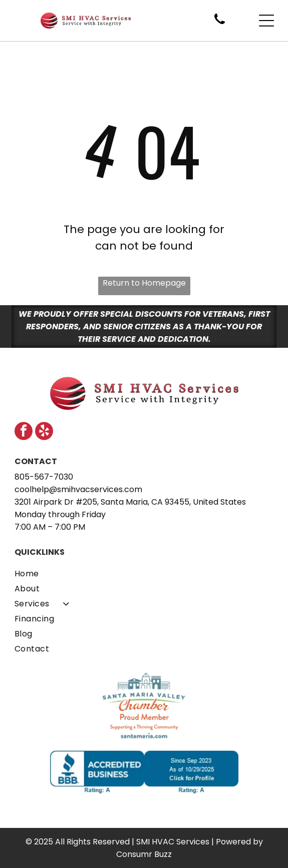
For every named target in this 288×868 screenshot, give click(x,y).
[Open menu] (266, 21)
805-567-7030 (44, 477)
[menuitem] (144, 573)
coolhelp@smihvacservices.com (78, 489)
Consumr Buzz (144, 854)
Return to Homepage (144, 283)
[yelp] (44, 432)
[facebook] (24, 432)
